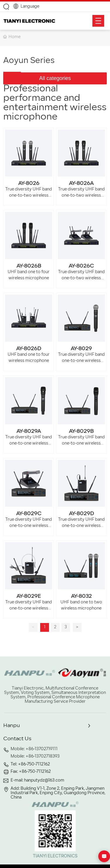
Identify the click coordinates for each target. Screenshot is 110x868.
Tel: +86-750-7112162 (30, 764)
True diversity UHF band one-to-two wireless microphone (29, 196)
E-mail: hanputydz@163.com (37, 781)
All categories (55, 78)
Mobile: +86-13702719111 (34, 749)
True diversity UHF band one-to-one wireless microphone (81, 361)
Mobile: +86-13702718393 (35, 756)
